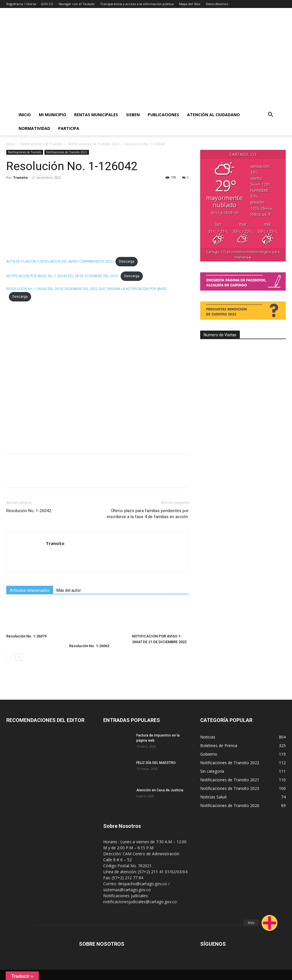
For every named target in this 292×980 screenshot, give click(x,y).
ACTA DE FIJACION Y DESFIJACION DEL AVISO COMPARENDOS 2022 (60, 261)
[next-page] (19, 657)
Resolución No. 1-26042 (29, 511)
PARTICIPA (69, 128)
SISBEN (133, 115)
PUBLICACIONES (163, 115)
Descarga (127, 261)
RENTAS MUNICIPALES (96, 115)
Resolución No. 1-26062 (89, 646)
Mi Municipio (52, 115)
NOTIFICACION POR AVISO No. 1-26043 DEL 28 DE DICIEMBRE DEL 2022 (62, 276)
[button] (271, 115)
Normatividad (34, 128)
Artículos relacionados (30, 590)
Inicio (25, 115)
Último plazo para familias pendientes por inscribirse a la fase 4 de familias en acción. (148, 514)
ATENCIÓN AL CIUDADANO (213, 115)
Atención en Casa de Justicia (160, 790)
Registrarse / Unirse (21, 4)
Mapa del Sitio (190, 4)
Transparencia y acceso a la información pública (137, 4)
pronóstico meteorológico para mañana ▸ (243, 255)
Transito (20, 177)
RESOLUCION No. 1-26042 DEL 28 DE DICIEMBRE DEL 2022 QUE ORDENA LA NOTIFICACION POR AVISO (87, 289)
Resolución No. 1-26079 (26, 636)
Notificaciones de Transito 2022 (94, 144)
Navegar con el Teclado (77, 4)
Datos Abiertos (217, 4)
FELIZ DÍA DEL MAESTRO (156, 763)
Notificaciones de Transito (41, 144)
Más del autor (69, 590)
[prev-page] (10, 657)
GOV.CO (47, 4)
